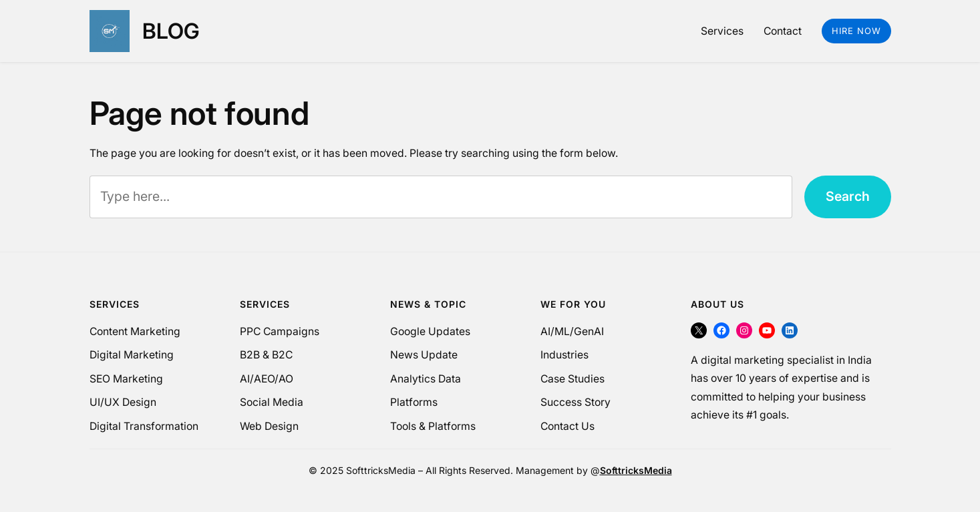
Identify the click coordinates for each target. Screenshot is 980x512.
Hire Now (856, 31)
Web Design (269, 426)
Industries (564, 355)
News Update (424, 355)
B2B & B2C (266, 355)
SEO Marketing (126, 379)
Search (848, 196)
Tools (403, 426)
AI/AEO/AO (267, 379)
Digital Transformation (144, 426)
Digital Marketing (132, 355)
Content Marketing (135, 331)
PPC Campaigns (280, 331)
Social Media (272, 402)
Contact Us (567, 426)
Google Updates (430, 331)
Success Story (576, 402)
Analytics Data (426, 379)
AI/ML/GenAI (572, 331)
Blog (171, 31)
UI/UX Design (123, 402)
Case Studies (573, 379)
